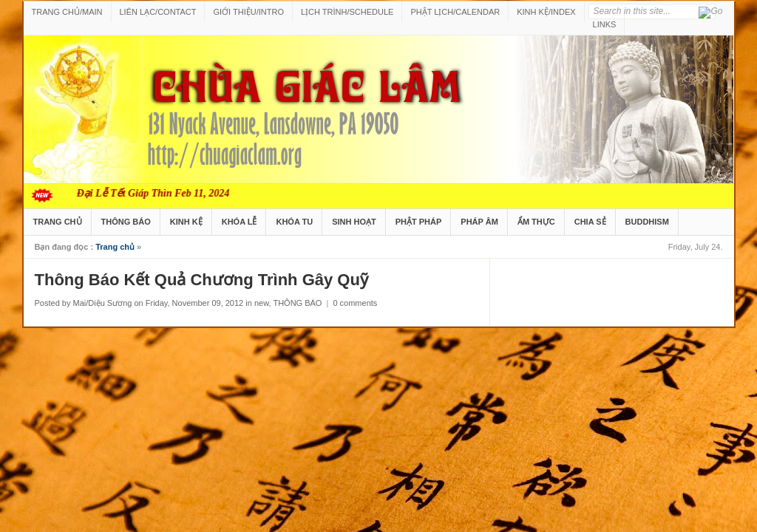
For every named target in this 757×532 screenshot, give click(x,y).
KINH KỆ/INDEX (546, 12)
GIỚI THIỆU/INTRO (248, 12)
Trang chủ (115, 247)
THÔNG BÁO (126, 222)
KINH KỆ (186, 222)
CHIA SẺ (590, 222)
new (262, 303)
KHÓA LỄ (240, 222)
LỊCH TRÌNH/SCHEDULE (347, 12)
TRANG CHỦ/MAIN (67, 12)
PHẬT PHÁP (419, 222)
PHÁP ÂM (479, 222)
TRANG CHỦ (58, 222)
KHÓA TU (294, 222)
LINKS (605, 24)
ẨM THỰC (536, 222)
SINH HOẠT (354, 222)
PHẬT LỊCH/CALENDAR (455, 12)
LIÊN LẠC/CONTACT (158, 12)
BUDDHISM (647, 222)
